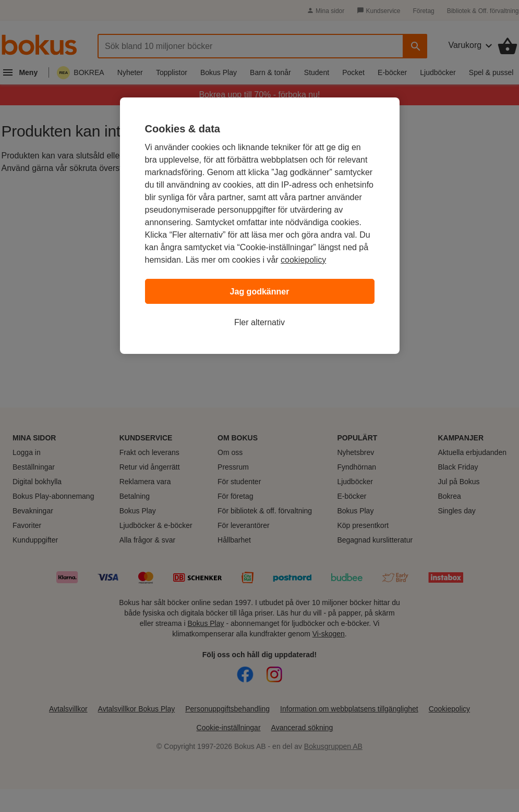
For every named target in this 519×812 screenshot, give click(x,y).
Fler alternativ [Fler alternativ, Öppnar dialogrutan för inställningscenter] (259, 322)
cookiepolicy (303, 260)
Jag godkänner (260, 292)
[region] (260, 226)
